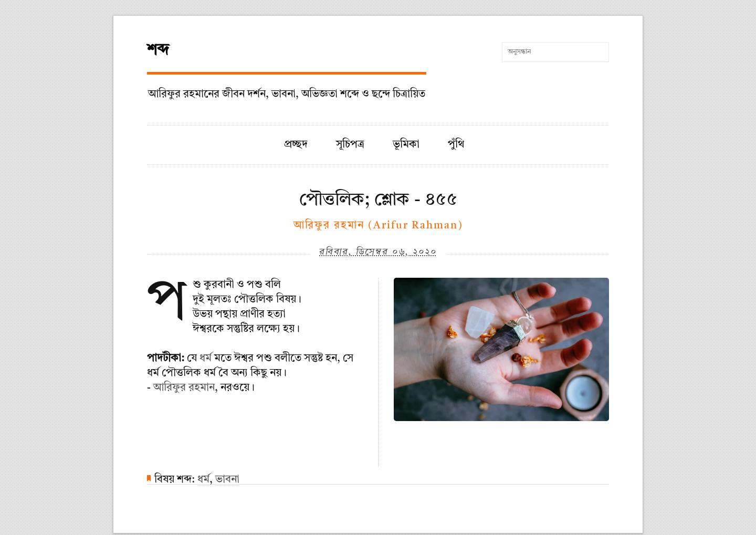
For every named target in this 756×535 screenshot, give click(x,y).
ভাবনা (227, 480)
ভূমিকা (406, 145)
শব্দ (158, 50)
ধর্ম (206, 359)
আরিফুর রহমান (184, 388)
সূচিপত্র (350, 145)
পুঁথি (456, 145)
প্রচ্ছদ (296, 145)
